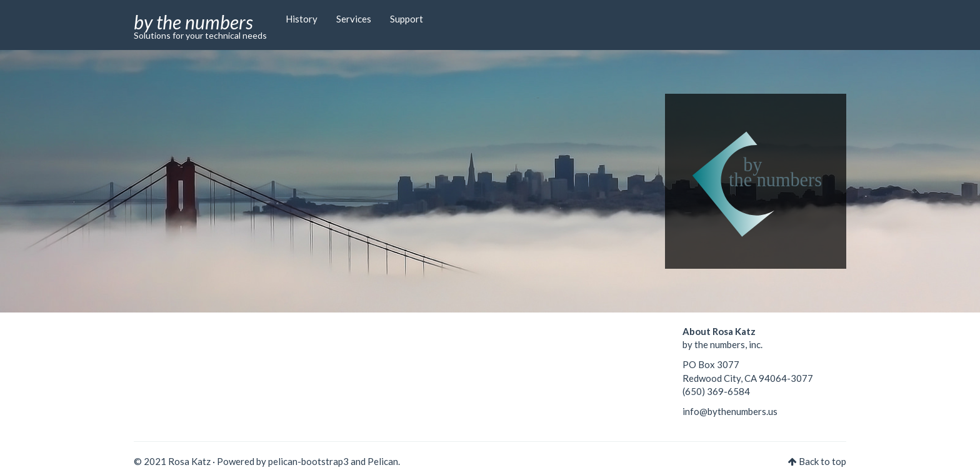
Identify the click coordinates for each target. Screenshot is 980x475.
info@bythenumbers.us (730, 411)
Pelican (383, 461)
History (302, 19)
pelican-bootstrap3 (308, 461)
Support (407, 19)
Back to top (822, 461)
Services (354, 19)
